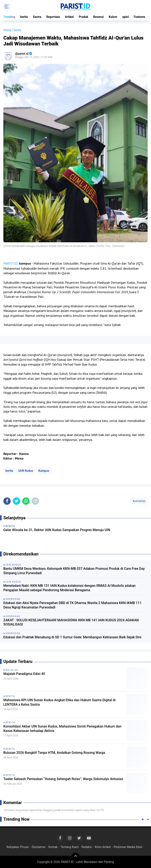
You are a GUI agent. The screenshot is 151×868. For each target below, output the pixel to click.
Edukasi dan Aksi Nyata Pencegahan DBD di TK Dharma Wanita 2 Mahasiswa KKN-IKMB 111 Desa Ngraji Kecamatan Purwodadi (72, 605)
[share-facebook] (7, 501)
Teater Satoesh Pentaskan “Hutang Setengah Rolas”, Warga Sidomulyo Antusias (63, 779)
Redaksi (87, 847)
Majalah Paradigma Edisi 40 (24, 674)
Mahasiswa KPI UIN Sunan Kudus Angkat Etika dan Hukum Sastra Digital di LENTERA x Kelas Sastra (59, 702)
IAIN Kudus (26, 471)
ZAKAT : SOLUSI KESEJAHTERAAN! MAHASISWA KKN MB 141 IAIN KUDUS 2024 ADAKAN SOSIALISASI (71, 622)
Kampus (44, 471)
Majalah (12, 670)
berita (24, 17)
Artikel (69, 17)
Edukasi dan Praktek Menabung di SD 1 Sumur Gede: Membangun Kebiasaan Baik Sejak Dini (72, 637)
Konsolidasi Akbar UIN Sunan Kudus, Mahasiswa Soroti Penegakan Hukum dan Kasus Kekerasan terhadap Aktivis (62, 729)
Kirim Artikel (103, 847)
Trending (9, 17)
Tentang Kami (70, 847)
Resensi (99, 17)
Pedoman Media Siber (128, 847)
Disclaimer (39, 847)
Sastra (37, 17)
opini (126, 17)
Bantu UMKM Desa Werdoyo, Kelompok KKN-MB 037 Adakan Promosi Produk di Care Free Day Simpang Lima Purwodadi (74, 571)
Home (7, 30)
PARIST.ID (10, 263)
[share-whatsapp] (26, 501)
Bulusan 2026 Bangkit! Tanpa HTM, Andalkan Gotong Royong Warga (54, 753)
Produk (84, 17)
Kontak (53, 847)
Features (140, 17)
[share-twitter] (16, 501)
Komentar (139, 501)
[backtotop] (75, 857)
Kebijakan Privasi (18, 847)
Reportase (53, 17)
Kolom (113, 17)
